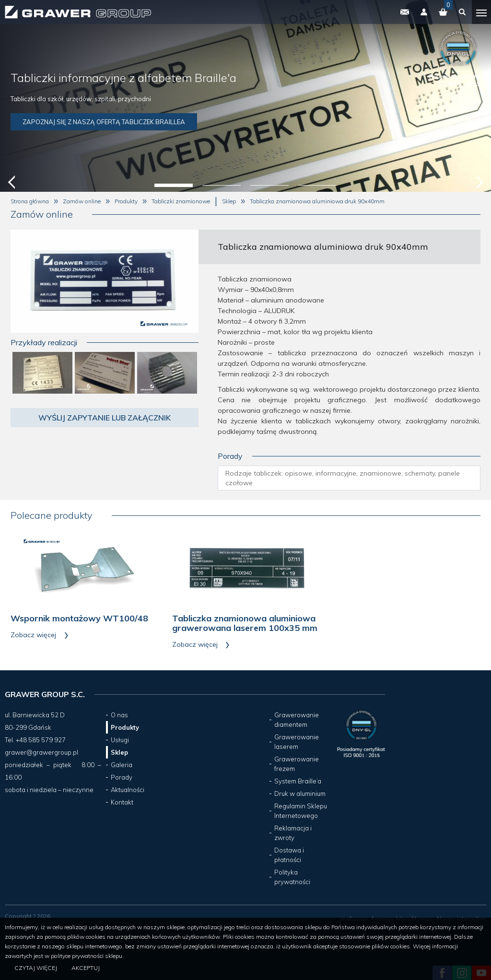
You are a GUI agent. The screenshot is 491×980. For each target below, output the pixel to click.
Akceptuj (86, 968)
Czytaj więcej (36, 968)
